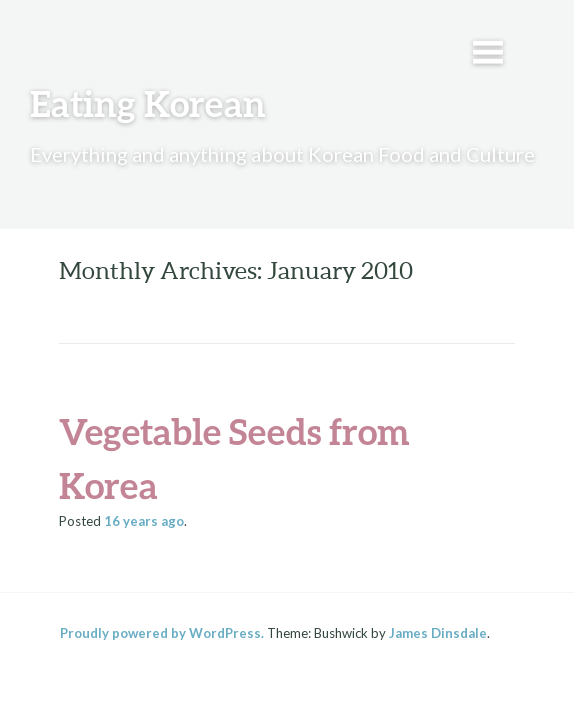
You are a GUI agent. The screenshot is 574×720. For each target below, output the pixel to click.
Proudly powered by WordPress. (162, 633)
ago (144, 521)
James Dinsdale (438, 633)
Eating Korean (148, 103)
